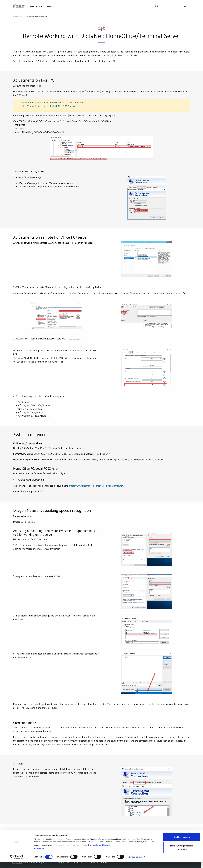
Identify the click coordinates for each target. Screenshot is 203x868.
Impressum (39, 854)
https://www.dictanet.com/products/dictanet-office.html (97, 486)
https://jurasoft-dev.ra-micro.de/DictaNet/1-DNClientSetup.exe (52, 103)
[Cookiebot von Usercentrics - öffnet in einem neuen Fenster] (17, 863)
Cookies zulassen (182, 843)
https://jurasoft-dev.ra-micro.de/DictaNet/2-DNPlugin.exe (49, 106)
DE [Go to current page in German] (153, 6)
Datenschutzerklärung (99, 851)
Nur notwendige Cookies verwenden (182, 854)
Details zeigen (135, 863)
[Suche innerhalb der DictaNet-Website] (185, 7)
